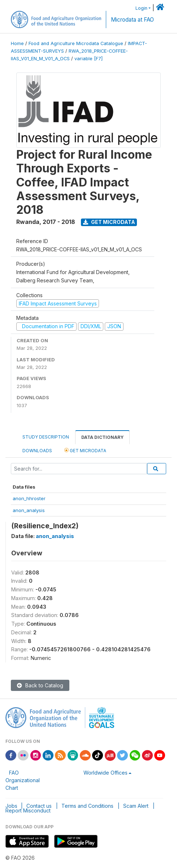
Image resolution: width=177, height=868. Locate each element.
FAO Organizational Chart (23, 780)
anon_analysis (29, 510)
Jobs (11, 806)
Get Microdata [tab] (85, 450)
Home (17, 43)
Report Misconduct (28, 810)
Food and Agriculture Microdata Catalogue (76, 43)
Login (141, 8)
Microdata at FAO (132, 20)
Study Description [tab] (46, 437)
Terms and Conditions (87, 806)
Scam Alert (136, 806)
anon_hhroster (29, 498)
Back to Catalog (40, 685)
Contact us (39, 806)
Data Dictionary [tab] (102, 437)
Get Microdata (109, 222)
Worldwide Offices (105, 773)
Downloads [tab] (37, 451)
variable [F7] (88, 59)
